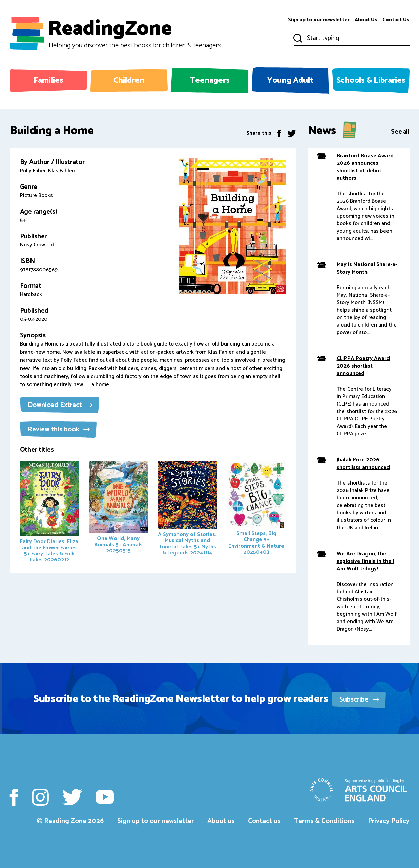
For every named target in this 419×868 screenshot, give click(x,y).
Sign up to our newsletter (319, 20)
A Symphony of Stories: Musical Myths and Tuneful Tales (187, 509)
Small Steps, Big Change (256, 509)
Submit (297, 38)
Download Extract (60, 405)
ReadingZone (134, 33)
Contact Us (396, 20)
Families (48, 81)
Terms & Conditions (324, 821)
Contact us (264, 821)
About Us (366, 20)
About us (221, 821)
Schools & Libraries (371, 81)
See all (400, 131)
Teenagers (210, 81)
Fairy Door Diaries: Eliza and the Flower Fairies (49, 513)
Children (129, 81)
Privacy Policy (389, 821)
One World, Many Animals (118, 508)
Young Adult (290, 81)
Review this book (59, 429)
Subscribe (359, 700)
